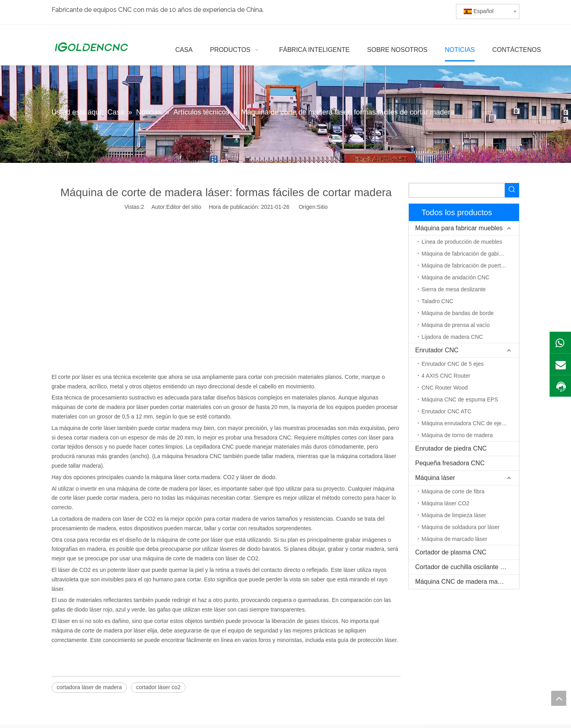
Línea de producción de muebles (462, 242)
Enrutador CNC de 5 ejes (452, 364)
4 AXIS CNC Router (446, 376)
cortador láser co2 (158, 687)
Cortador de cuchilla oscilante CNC (465, 567)
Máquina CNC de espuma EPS (460, 399)
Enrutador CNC (437, 350)
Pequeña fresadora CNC (450, 463)
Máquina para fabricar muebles (459, 228)
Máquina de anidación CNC (455, 277)
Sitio (322, 207)
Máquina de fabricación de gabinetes (467, 254)
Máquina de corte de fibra (453, 491)
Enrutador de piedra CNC (451, 448)
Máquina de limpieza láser (454, 515)
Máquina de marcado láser (454, 539)
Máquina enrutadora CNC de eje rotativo (470, 423)
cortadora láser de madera (89, 687)
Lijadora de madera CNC (452, 337)
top (559, 698)
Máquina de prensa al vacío (456, 325)
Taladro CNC (437, 301)
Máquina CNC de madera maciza (462, 582)
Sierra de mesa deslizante (454, 289)
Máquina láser (435, 478)
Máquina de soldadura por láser (461, 527)
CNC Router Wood (445, 388)
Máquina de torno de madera (457, 435)
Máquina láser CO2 (445, 503)
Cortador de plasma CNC (451, 552)
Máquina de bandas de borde (458, 313)
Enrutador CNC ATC (446, 411)
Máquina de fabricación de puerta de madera (470, 266)
